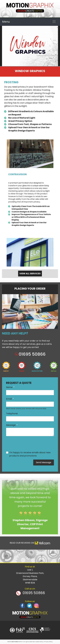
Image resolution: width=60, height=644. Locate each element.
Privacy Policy (48, 642)
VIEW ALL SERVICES (30, 274)
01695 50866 (34, 593)
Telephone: (12, 413)
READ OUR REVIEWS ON (30, 543)
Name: (10, 387)
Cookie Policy (39, 642)
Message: (12, 425)
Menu (6, 22)
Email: (10, 399)
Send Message (44, 462)
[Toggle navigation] (54, 22)
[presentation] (27, 444)
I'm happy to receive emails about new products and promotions (30, 454)
